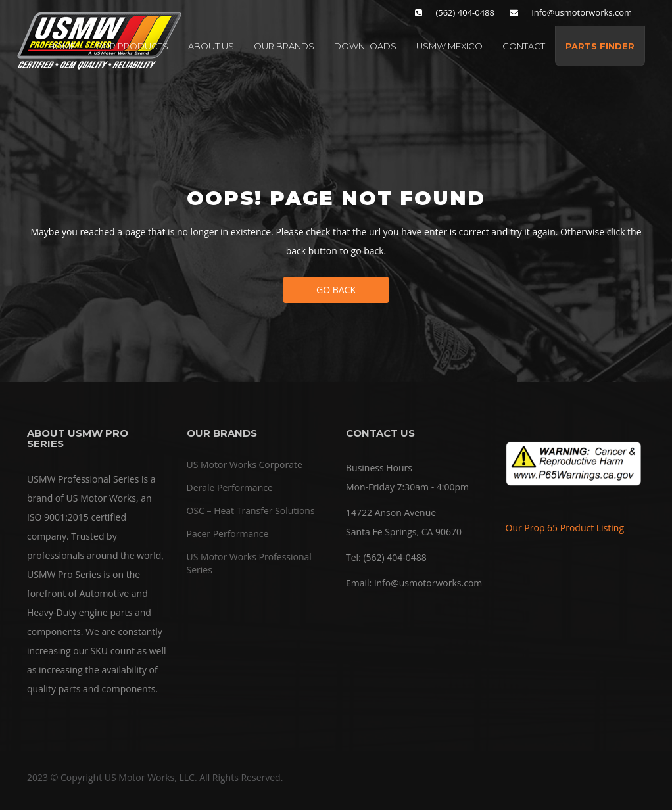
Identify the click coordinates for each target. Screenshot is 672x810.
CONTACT (524, 46)
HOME (62, 46)
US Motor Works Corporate (245, 465)
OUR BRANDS (284, 46)
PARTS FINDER (600, 46)
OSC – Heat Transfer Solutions (251, 511)
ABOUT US (211, 46)
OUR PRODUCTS (132, 46)
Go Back (336, 290)
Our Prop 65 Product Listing (565, 528)
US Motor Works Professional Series (249, 563)
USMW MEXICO (449, 46)
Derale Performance (230, 488)
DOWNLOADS (365, 46)
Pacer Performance (228, 534)
